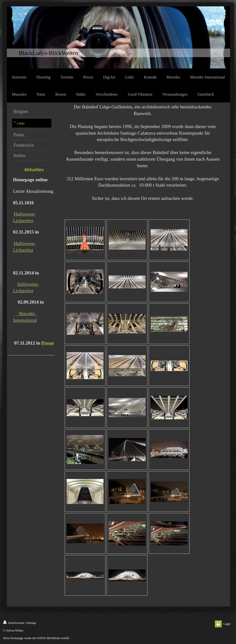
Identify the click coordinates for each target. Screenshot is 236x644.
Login (227, 624)
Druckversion (14, 623)
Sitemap (31, 623)
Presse (48, 343)
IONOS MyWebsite (49, 638)
